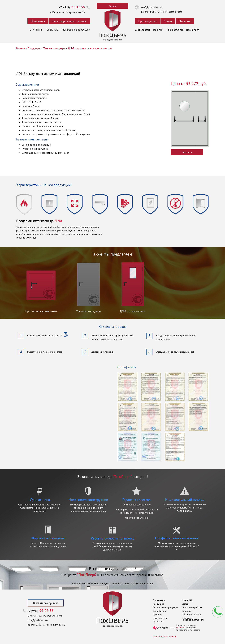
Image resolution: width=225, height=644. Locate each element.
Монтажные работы (192, 607)
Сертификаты (142, 30)
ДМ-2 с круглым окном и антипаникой (90, 48)
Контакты (187, 611)
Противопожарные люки (41, 311)
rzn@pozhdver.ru (152, 7)
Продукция (38, 21)
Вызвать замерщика (46, 603)
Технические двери (54, 48)
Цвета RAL (52, 30)
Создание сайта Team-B (164, 637)
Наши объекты (175, 30)
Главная (21, 48)
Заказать (185, 21)
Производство (147, 21)
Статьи (168, 21)
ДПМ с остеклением (133, 311)
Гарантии (158, 30)
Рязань (112, 6)
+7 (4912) (72, 7)
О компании (36, 30)
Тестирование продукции (76, 30)
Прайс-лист (192, 30)
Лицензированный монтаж (69, 21)
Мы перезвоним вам (218, 612)
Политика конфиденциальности (193, 619)
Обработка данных (192, 614)
